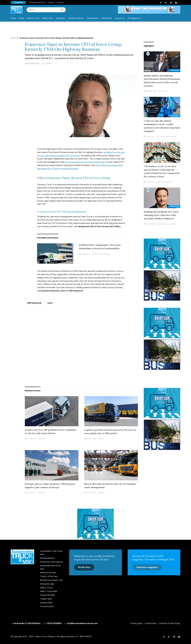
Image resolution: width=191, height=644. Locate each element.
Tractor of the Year (49, 576)
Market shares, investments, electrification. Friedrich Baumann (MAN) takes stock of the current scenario (162, 81)
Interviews (107, 254)
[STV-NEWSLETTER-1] (162, 254)
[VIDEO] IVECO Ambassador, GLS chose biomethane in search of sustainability (100, 247)
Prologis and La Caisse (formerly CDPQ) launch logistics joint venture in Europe (50, 486)
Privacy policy (137, 623)
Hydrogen (60, 18)
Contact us (61, 2)
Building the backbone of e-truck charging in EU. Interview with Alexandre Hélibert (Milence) (161, 215)
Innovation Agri (47, 584)
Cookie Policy (151, 623)
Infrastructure (165, 224)
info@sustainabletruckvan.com (81, 623)
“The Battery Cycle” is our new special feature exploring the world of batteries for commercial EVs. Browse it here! (162, 171)
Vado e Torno (46, 588)
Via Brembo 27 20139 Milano (26, 623)
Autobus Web (46, 603)
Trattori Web (46, 599)
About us (51, 2)
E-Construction (47, 606)
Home (13, 18)
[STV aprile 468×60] (149, 10)
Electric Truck (33, 18)
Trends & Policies (76, 18)
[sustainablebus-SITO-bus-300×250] (162, 285)
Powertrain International (51, 562)
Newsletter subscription (38, 2)
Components (92, 18)
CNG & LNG (106, 18)
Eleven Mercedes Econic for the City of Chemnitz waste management (110, 486)
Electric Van (48, 18)
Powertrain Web (47, 595)
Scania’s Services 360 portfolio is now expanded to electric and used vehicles (50, 432)
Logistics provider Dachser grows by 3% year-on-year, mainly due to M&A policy (111, 432)
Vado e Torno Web (49, 591)
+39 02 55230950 (52, 623)
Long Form (120, 18)
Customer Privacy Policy (169, 623)
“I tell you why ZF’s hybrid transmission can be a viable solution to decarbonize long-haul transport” (162, 126)
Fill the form (84, 567)
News (22, 18)
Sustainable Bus (47, 558)
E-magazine (18, 2)
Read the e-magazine (147, 567)
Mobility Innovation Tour (51, 580)
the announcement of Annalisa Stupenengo (85, 162)
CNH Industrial (34, 303)
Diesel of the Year (48, 573)
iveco (50, 303)
